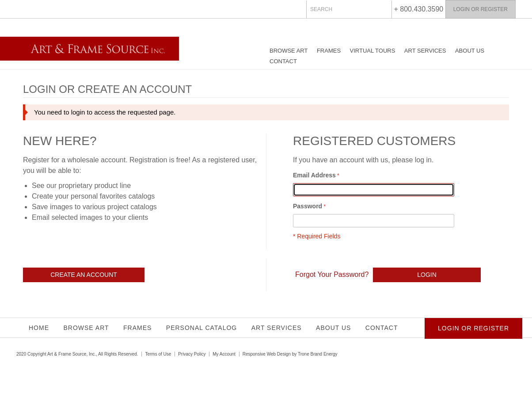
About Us (470, 51)
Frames (329, 51)
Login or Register (481, 9)
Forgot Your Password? (332, 274)
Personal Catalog (201, 328)
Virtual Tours (373, 51)
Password (308, 206)
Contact (283, 61)
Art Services (425, 51)
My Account (224, 354)
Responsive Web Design (267, 354)
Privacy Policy (192, 354)
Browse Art (289, 51)
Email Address (314, 175)
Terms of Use (158, 354)
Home (39, 328)
